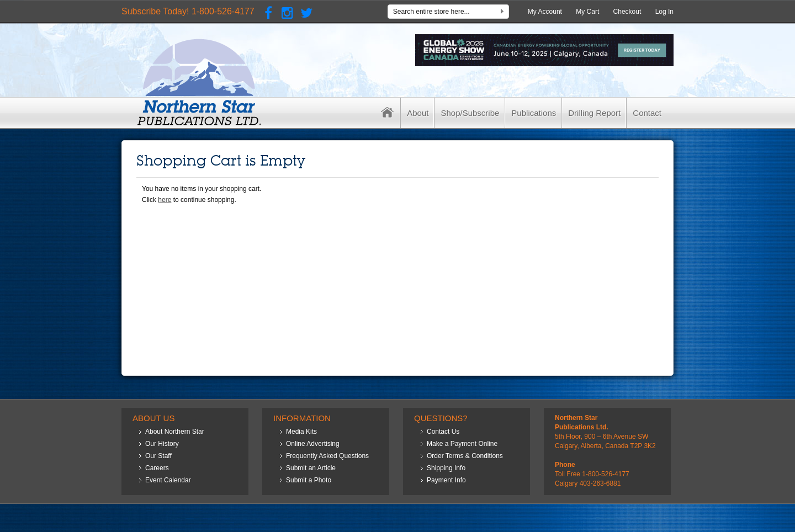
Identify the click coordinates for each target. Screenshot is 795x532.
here (165, 200)
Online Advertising (313, 444)
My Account (545, 12)
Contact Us (443, 432)
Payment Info (446, 480)
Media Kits (301, 432)
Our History (162, 444)
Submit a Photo (309, 480)
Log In (664, 12)
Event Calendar (168, 480)
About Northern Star (175, 432)
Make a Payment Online (462, 444)
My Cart (587, 12)
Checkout (627, 12)
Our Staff (158, 456)
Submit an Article (311, 468)
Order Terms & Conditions (465, 456)
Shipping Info (446, 468)
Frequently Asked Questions (327, 456)
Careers (157, 468)
